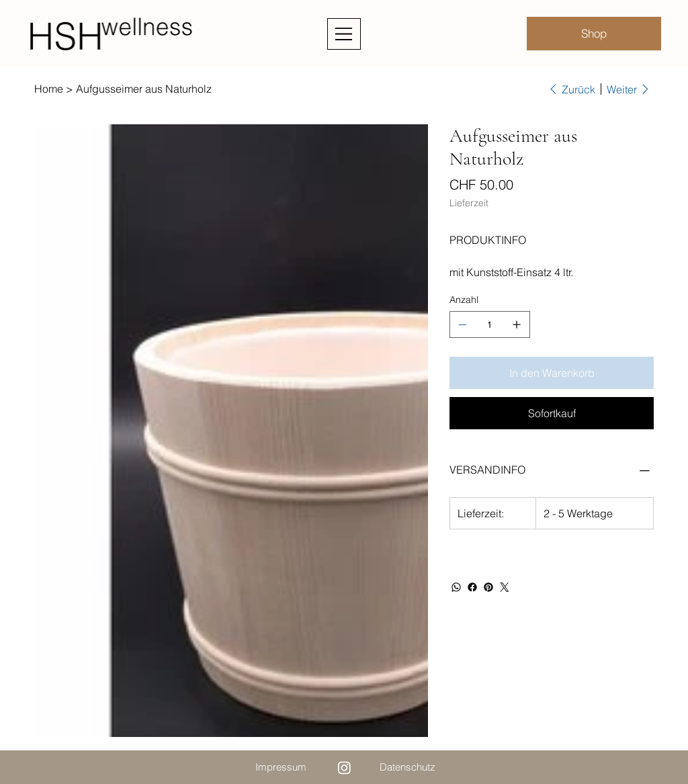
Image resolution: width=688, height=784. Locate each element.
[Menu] (344, 34)
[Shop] (594, 34)
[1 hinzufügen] (517, 324)
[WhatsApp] (456, 587)
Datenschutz (407, 767)
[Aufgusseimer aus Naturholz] (144, 89)
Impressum (281, 767)
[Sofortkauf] (552, 413)
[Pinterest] (488, 587)
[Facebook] (472, 587)
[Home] (49, 89)
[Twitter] (505, 587)
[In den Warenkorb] (552, 373)
